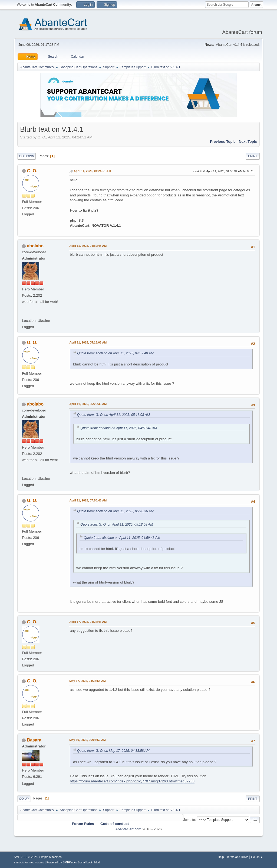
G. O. (32, 171)
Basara (34, 740)
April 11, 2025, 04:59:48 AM (88, 246)
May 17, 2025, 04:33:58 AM (87, 681)
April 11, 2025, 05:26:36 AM (88, 404)
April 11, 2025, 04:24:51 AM (92, 171)
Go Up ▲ (257, 857)
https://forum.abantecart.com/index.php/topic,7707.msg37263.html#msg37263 (132, 781)
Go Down (27, 156)
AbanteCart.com (128, 829)
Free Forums (36, 862)
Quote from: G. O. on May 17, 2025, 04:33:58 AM (113, 751)
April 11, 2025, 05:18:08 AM (88, 342)
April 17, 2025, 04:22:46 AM (88, 622)
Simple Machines (51, 857)
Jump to (189, 820)
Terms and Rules (237, 857)
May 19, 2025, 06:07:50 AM (87, 740)
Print (253, 156)
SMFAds (19, 862)
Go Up (24, 799)
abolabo (35, 246)
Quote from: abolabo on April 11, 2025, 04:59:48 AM (115, 353)
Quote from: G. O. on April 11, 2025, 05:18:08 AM (113, 415)
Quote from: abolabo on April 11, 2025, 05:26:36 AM (115, 511)
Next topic (248, 142)
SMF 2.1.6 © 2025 (26, 857)
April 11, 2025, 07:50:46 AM (88, 500)
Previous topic (223, 142)
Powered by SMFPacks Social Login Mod (73, 862)
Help (221, 857)
